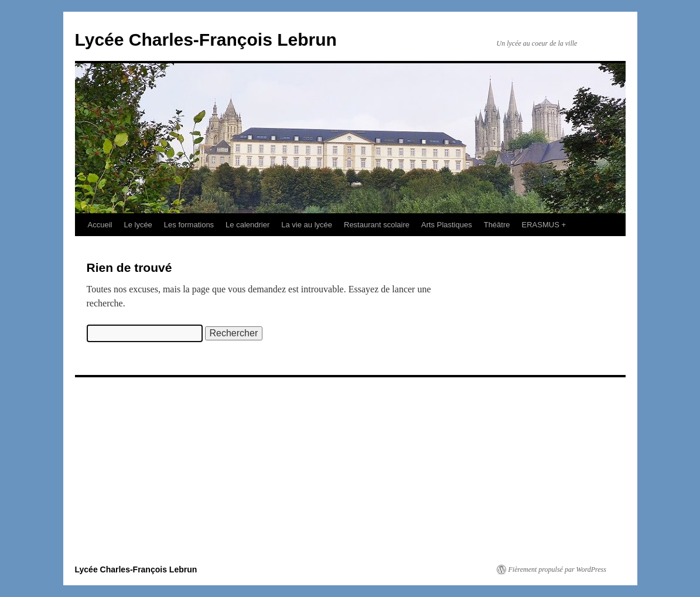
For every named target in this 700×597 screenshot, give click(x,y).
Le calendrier (247, 225)
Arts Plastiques (447, 225)
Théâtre (497, 225)
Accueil (100, 225)
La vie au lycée (307, 225)
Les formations (189, 225)
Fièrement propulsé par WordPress (557, 569)
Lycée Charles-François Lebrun (206, 40)
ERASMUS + (544, 225)
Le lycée (138, 225)
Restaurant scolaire (377, 225)
